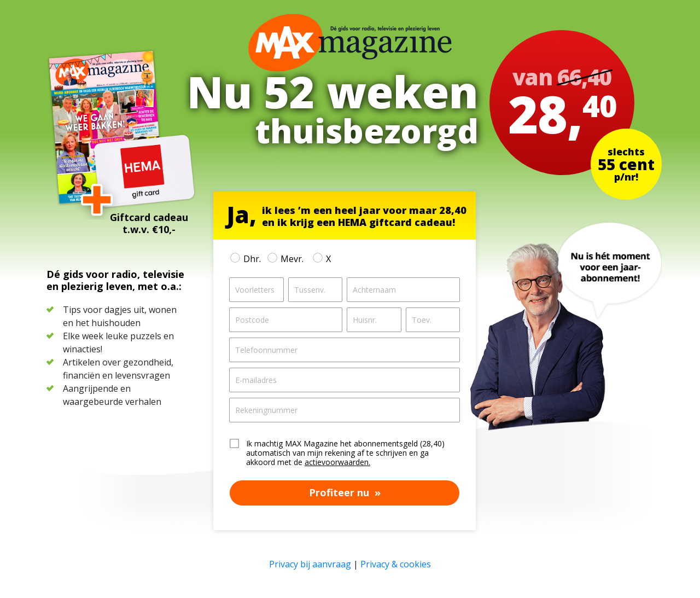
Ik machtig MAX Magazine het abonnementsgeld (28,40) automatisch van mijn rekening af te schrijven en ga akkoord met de (345, 453)
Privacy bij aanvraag (310, 564)
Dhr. (252, 259)
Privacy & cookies (396, 564)
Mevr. (291, 259)
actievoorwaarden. (337, 462)
